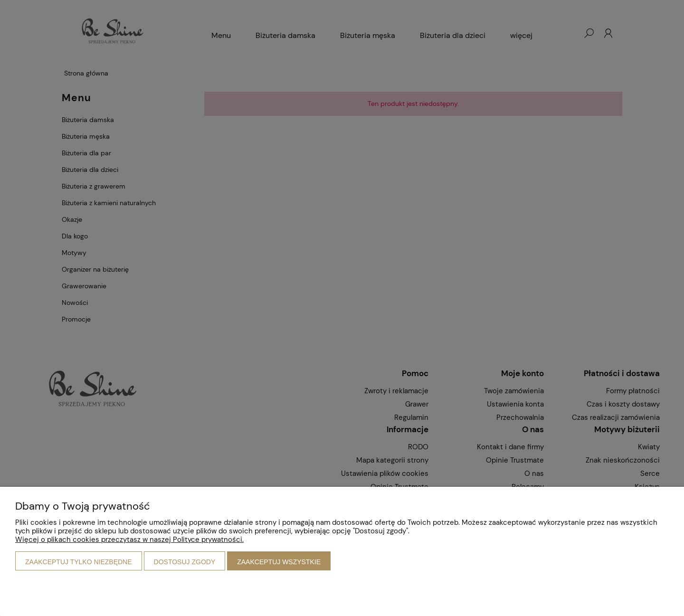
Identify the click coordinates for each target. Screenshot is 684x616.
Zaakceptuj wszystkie (279, 562)
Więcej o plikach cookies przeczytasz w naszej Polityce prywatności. (129, 540)
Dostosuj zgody (185, 562)
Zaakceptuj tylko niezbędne (79, 562)
